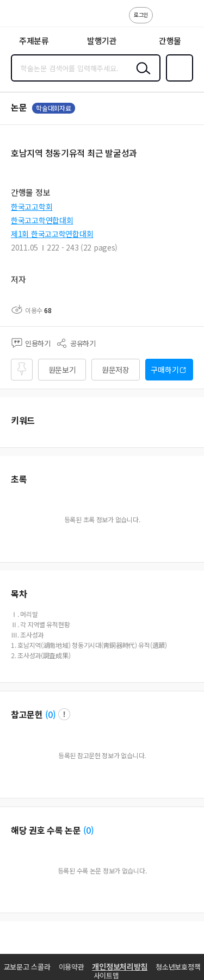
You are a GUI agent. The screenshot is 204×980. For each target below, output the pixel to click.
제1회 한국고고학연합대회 (52, 234)
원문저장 (116, 370)
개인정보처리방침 (120, 966)
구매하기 (165, 370)
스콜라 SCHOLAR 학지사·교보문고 (33, 17)
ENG (187, 21)
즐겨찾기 (177, 80)
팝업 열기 (64, 714)
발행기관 (102, 40)
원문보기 (62, 370)
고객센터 (164, 21)
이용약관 (72, 967)
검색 (141, 77)
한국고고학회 (32, 207)
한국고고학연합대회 (42, 220)
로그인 (141, 14)
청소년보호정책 (178, 967)
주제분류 (34, 40)
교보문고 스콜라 (27, 967)
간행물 (170, 40)
